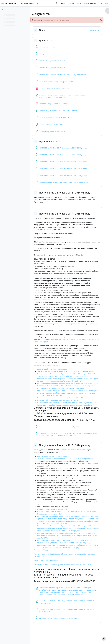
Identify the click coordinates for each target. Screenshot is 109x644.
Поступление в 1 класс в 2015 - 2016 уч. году (67, 193)
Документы (48, 40)
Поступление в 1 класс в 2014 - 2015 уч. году (67, 214)
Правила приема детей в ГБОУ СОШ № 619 (56, 519)
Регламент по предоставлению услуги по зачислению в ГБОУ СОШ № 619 (65, 574)
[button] (57, 3)
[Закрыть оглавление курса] (2, 10)
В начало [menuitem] (24, 3)
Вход (106, 3)
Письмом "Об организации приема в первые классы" (60, 407)
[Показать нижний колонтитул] (104, 639)
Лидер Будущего (9, 3)
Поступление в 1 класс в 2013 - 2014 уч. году (67, 452)
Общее (45, 30)
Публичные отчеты (53, 142)
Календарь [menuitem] (34, 3)
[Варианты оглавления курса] (28, 10)
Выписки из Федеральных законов (50, 559)
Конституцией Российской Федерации (54, 374)
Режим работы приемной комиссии (50, 570)
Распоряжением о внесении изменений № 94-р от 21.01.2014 (63, 405)
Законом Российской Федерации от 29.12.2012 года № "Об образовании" (68, 376)
